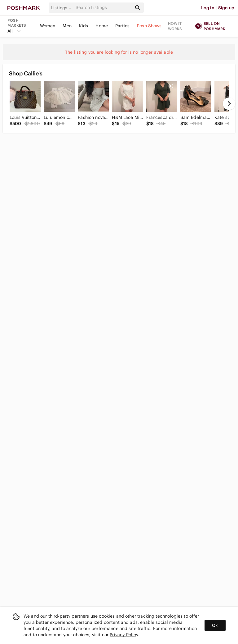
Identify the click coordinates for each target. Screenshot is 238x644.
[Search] (103, 8)
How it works (175, 26)
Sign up (226, 8)
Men (67, 26)
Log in (208, 8)
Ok (215, 625)
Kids (84, 26)
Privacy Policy (124, 635)
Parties (122, 26)
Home (102, 26)
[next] (229, 104)
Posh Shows (149, 26)
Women (48, 26)
